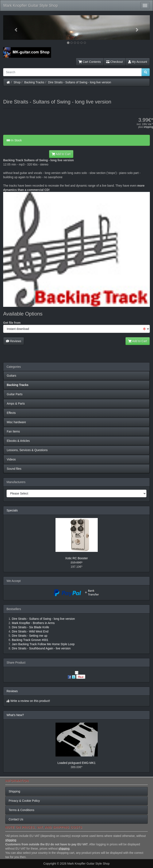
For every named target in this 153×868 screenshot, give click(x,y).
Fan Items (13, 431)
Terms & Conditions (21, 810)
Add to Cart (61, 154)
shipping (148, 127)
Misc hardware (16, 422)
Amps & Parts (16, 404)
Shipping (14, 791)
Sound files (14, 469)
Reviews (14, 341)
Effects (11, 413)
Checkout (114, 62)
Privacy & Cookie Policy (24, 801)
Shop (17, 82)
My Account (138, 62)
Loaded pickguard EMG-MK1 (76, 763)
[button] (14, 28)
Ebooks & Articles (18, 441)
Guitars (12, 376)
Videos (11, 459)
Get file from (12, 323)
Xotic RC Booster (76, 558)
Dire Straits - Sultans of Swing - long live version (80, 82)
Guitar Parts (15, 394)
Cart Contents (90, 62)
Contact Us (16, 819)
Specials (12, 510)
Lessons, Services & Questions (27, 450)
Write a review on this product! (30, 701)
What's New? (15, 715)
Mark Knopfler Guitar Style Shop (31, 6)
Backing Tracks (34, 82)
